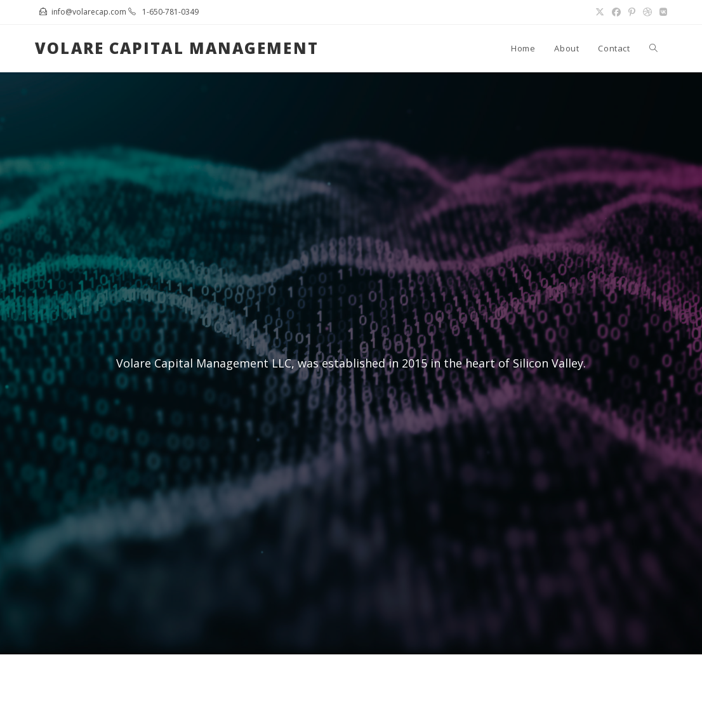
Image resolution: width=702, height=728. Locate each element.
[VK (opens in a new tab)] (661, 12)
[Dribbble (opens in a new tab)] (647, 12)
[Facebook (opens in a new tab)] (616, 12)
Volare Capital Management (177, 48)
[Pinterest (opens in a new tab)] (632, 12)
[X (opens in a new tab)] (600, 12)
